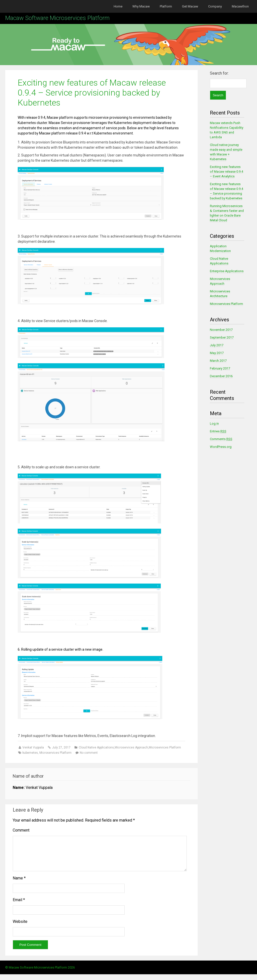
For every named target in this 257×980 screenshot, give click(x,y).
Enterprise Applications (227, 271)
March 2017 (218, 361)
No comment (89, 753)
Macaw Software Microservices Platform (57, 18)
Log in (214, 424)
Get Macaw (190, 6)
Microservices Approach (131, 747)
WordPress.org (221, 447)
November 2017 (221, 330)
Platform (166, 6)
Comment (21, 830)
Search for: (219, 73)
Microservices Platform (165, 747)
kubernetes (30, 753)
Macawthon (240, 6)
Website (20, 927)
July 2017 (217, 345)
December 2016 (221, 376)
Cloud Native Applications (96, 747)
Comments (221, 439)
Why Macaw (141, 6)
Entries (218, 431)
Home (118, 6)
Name (19, 884)
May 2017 (217, 353)
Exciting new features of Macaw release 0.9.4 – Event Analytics (226, 172)
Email (19, 906)
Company (215, 6)
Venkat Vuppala (34, 747)
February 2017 (220, 368)
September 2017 (222, 337)
